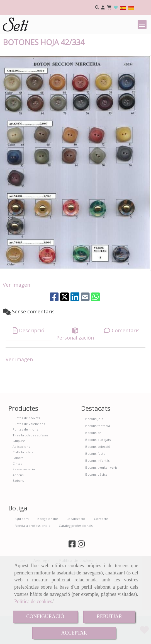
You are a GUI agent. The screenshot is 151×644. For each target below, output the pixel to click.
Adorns (18, 509)
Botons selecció (98, 481)
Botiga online (48, 553)
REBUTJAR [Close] (109, 616)
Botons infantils (98, 495)
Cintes (17, 498)
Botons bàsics (96, 509)
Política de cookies (33, 601)
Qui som (22, 553)
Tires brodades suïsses (31, 469)
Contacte (101, 553)
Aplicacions (21, 481)
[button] (103, 8)
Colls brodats (23, 486)
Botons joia (94, 453)
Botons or (93, 467)
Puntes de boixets (26, 452)
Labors (18, 492)
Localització (76, 553)
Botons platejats (98, 474)
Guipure (19, 475)
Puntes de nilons (25, 464)
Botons (18, 515)
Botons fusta (95, 488)
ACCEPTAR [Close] (74, 633)
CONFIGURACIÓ (45, 616)
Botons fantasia (98, 460)
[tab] (29, 365)
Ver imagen (16, 319)
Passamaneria (24, 503)
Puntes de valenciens (29, 458)
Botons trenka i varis (101, 502)
